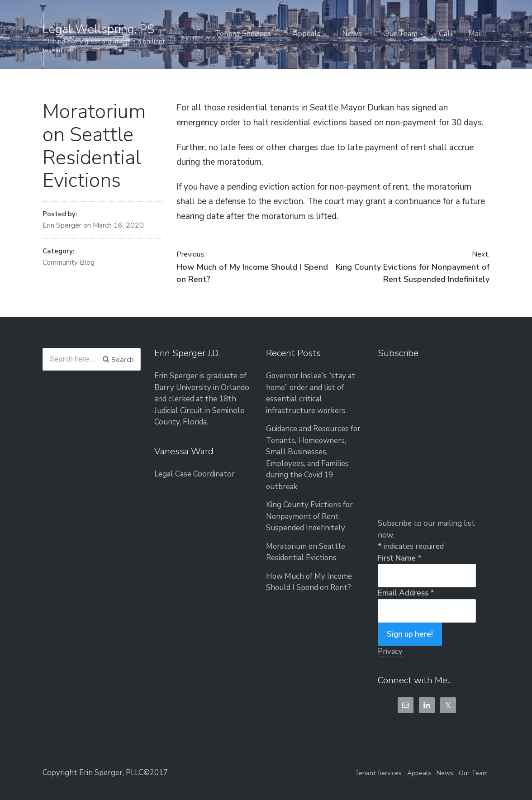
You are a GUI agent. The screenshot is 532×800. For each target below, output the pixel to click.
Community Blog (69, 262)
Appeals (306, 34)
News (352, 34)
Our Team (400, 34)
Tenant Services (243, 34)
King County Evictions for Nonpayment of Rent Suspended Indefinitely (310, 516)
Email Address (406, 593)
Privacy (390, 651)
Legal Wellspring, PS (98, 29)
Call (446, 34)
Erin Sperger (63, 225)
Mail (475, 34)
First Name (400, 558)
